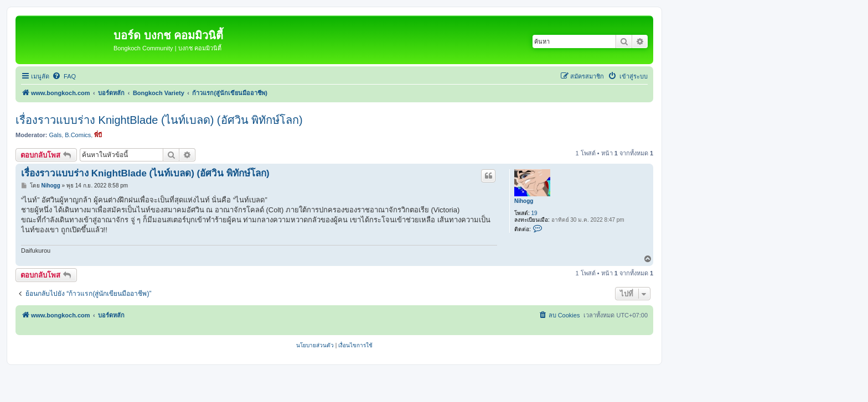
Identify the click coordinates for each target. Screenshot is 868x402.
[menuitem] (64, 76)
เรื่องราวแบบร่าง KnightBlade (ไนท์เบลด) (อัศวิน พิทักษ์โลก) (159, 120)
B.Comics (78, 135)
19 (534, 213)
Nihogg (524, 201)
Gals (56, 135)
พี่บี (98, 135)
